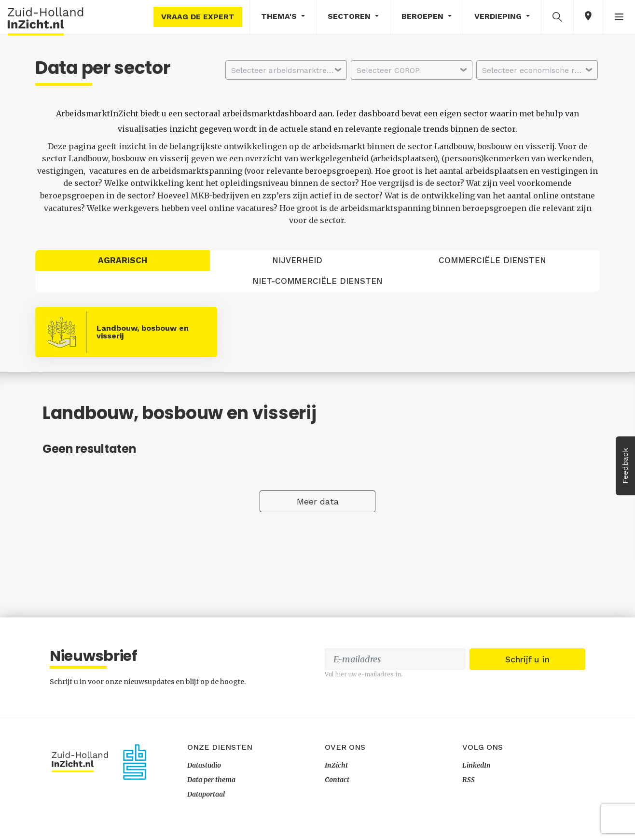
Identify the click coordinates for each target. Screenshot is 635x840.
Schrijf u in (527, 659)
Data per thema (211, 780)
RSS (469, 780)
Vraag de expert (198, 17)
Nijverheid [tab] (297, 260)
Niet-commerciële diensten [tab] (317, 281)
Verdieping (499, 16)
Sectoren (350, 16)
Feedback (625, 466)
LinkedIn (476, 765)
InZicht (336, 765)
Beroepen (424, 16)
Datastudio (204, 765)
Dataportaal (206, 794)
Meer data (318, 501)
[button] (557, 16)
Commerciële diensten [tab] (492, 260)
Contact (337, 780)
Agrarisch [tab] (123, 260)
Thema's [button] (280, 16)
